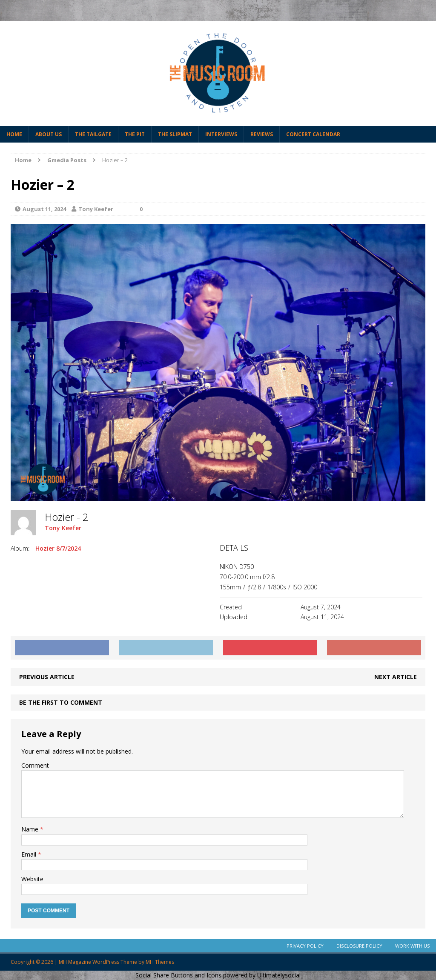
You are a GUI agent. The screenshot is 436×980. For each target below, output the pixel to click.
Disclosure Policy (359, 946)
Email (30, 854)
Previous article (47, 677)
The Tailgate (93, 134)
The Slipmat (175, 134)
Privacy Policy (305, 946)
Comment (35, 765)
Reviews (262, 134)
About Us (49, 134)
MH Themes (160, 962)
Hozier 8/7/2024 (58, 548)
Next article (396, 677)
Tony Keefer (96, 209)
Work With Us (412, 946)
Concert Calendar (313, 134)
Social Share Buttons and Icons (178, 975)
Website (32, 879)
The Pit (135, 134)
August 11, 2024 (44, 209)
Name (31, 829)
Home (14, 134)
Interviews (221, 134)
